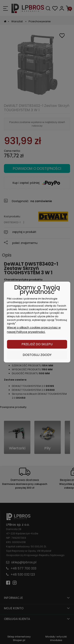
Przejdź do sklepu (37, 344)
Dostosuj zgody (37, 355)
